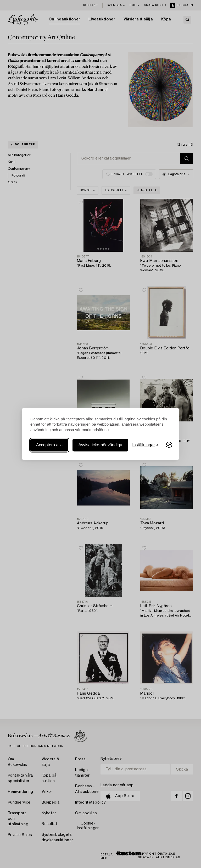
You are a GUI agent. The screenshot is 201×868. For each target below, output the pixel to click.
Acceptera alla (49, 445)
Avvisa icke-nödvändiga (100, 445)
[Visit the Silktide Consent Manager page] (169, 445)
